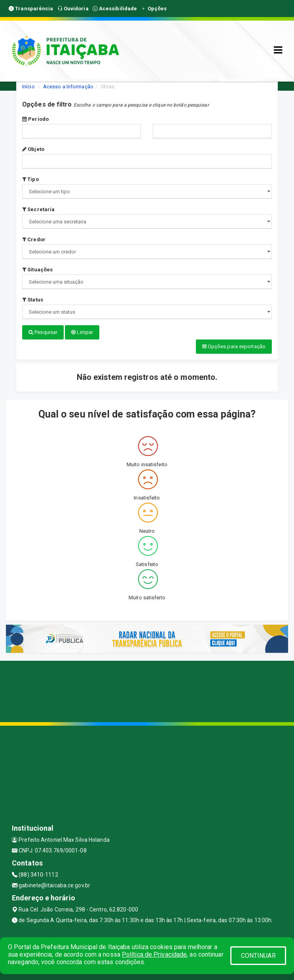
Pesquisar (43, 332)
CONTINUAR (258, 956)
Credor (34, 239)
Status (33, 300)
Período (35, 119)
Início (28, 87)
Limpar (82, 332)
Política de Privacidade (154, 954)
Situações (37, 270)
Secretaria (38, 209)
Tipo (30, 179)
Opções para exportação (234, 346)
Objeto (33, 149)
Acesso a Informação (68, 87)
